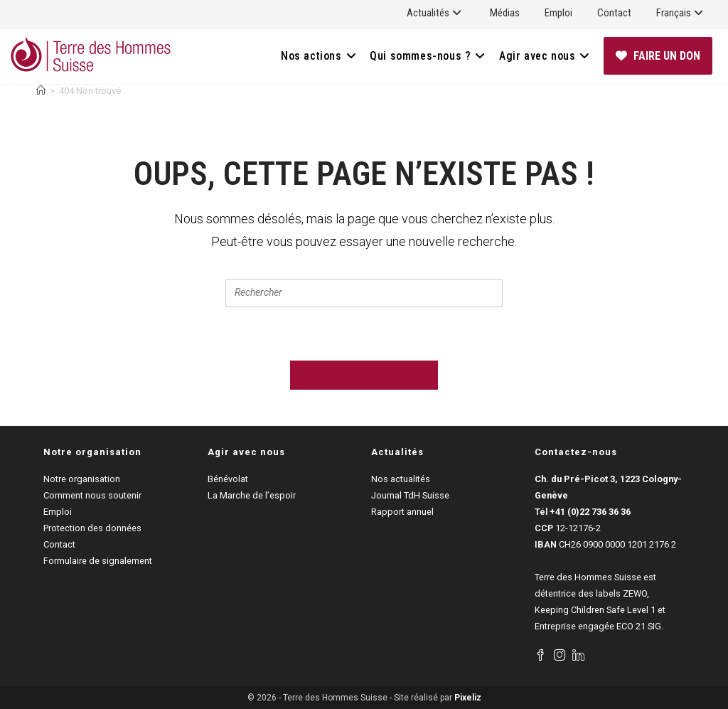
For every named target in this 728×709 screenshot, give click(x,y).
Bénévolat (228, 479)
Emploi (558, 13)
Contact (614, 13)
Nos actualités (401, 479)
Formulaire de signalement (98, 561)
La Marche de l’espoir (252, 495)
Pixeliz (468, 698)
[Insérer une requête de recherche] (364, 293)
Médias (505, 13)
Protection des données (92, 528)
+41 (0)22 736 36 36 (590, 512)
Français (681, 13)
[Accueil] (41, 91)
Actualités (436, 13)
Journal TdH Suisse (410, 495)
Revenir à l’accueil (364, 375)
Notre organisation (82, 479)
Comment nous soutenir (92, 495)
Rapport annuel (402, 512)
